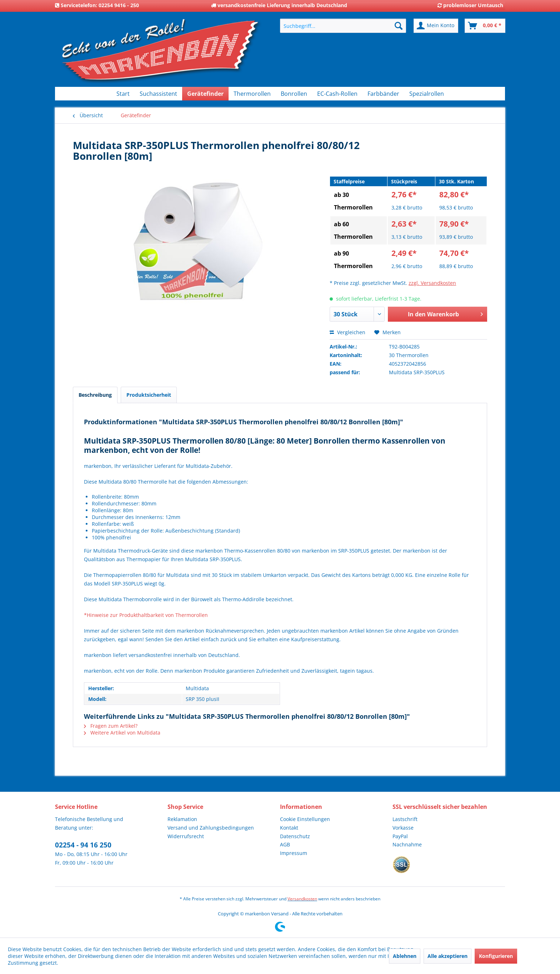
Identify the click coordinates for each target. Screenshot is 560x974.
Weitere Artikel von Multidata (122, 733)
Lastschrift (405, 819)
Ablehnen (405, 956)
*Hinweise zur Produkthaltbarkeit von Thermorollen (146, 615)
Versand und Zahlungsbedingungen (211, 828)
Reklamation (182, 819)
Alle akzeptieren (447, 956)
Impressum (294, 853)
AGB (285, 844)
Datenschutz (295, 836)
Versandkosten (302, 899)
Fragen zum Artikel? (111, 726)
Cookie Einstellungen (305, 819)
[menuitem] (343, 26)
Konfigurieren (496, 956)
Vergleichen (347, 332)
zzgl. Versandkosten (432, 283)
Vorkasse (403, 828)
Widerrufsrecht (186, 836)
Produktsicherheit (149, 395)
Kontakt (289, 828)
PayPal (400, 836)
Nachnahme (407, 844)
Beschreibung (95, 395)
